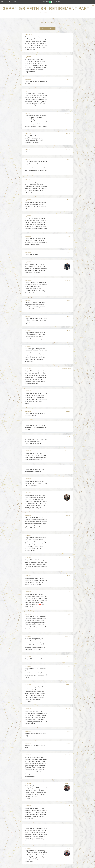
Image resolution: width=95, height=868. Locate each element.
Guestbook (56, 16)
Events (46, 16)
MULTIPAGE (56, 2)
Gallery (66, 16)
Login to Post (47, 28)
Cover (29, 16)
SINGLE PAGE (45, 2)
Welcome (37, 16)
